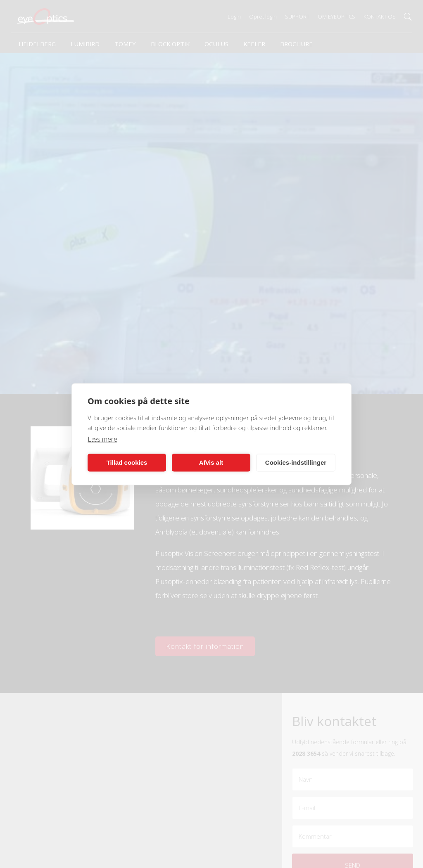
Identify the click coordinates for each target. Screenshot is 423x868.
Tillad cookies (127, 462)
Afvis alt (211, 462)
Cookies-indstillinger (296, 462)
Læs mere (102, 439)
